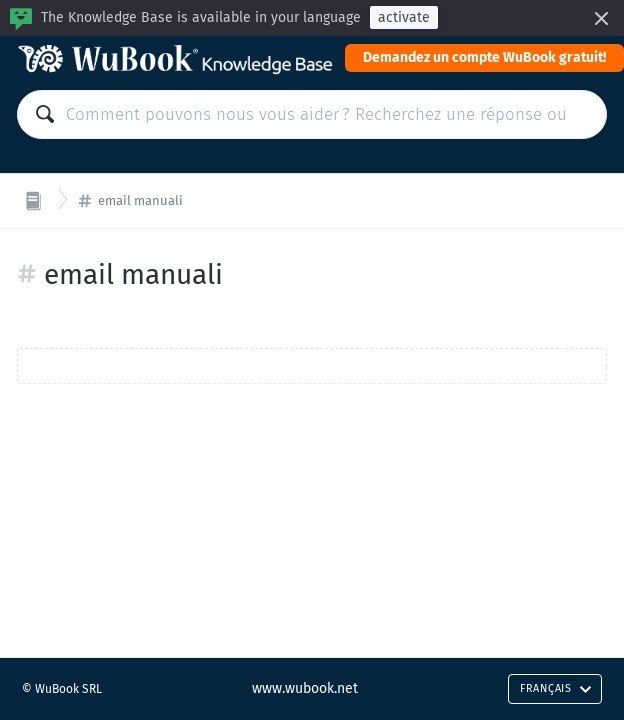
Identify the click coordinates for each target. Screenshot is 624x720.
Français (556, 688)
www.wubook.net (305, 688)
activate (404, 17)
